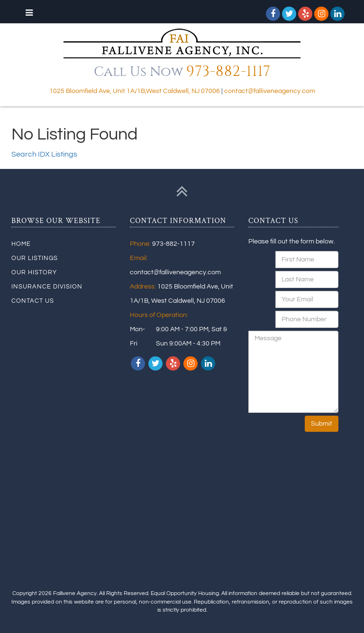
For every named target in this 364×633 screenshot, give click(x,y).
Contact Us (33, 301)
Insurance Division (47, 287)
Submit (322, 424)
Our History (34, 272)
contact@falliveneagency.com (270, 91)
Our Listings (35, 258)
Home (21, 244)
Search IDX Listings (44, 154)
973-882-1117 (228, 72)
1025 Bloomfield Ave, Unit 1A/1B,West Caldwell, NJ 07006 (135, 91)
